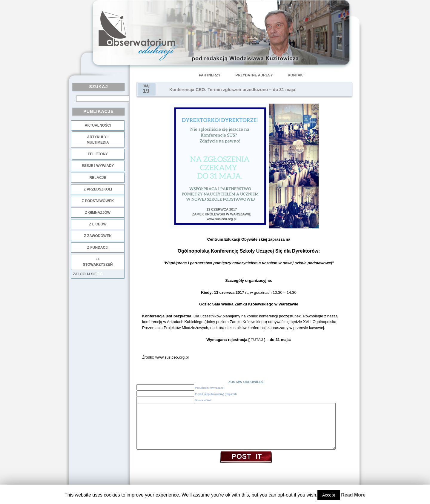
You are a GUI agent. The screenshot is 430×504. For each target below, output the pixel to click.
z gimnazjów (98, 213)
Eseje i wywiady (98, 166)
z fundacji (98, 248)
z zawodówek (98, 236)
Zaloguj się (85, 274)
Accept (329, 495)
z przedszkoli (98, 189)
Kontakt (297, 75)
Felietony (98, 154)
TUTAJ (256, 340)
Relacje (98, 178)
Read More (353, 495)
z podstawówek (98, 201)
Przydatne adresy (254, 75)
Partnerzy (210, 75)
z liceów (98, 224)
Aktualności (98, 125)
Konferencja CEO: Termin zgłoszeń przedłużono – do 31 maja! (233, 90)
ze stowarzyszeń (98, 262)
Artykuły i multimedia (98, 140)
